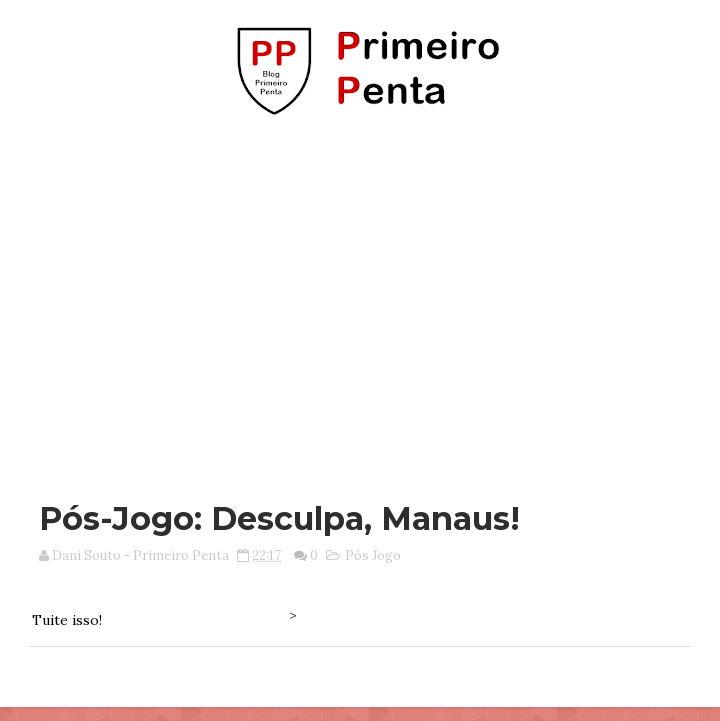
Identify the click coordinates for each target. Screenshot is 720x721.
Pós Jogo (373, 555)
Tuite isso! (67, 620)
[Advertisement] (366, 298)
